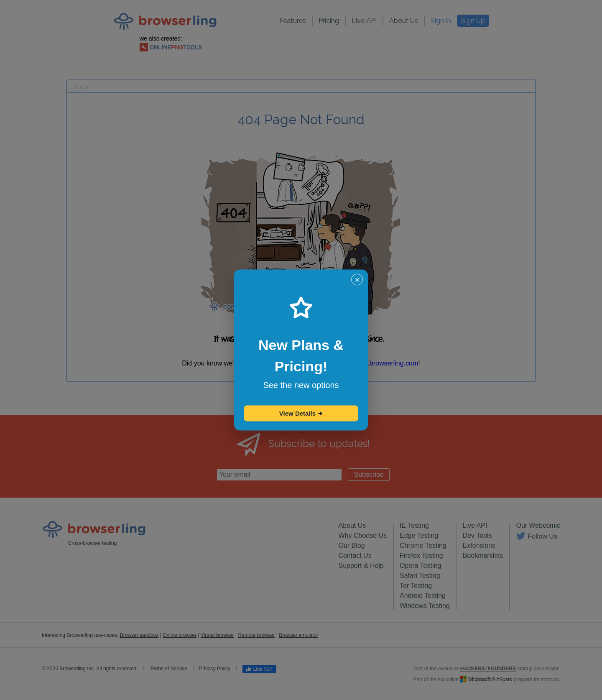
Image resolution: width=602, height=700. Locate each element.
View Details (301, 413)
